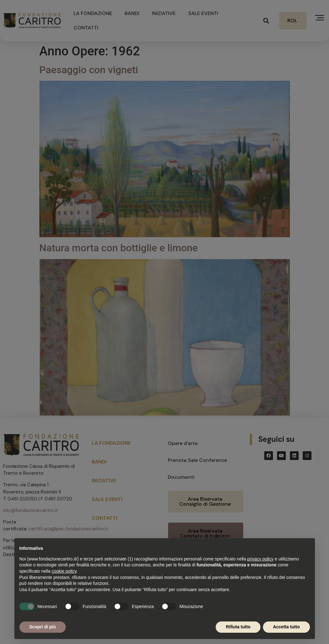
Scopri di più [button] (43, 627)
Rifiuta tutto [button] (238, 627)
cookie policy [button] (64, 571)
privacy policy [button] (260, 559)
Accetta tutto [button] (286, 627)
